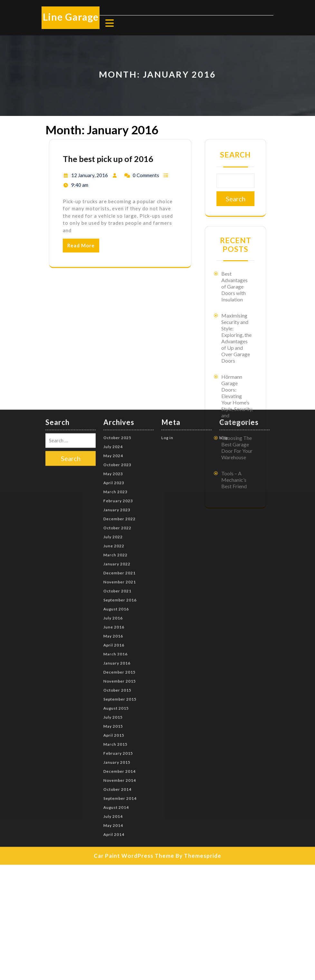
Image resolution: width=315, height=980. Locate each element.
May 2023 (113, 395)
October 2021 (117, 513)
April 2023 (114, 404)
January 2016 (117, 585)
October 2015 (117, 612)
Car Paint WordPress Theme (134, 777)
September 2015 (120, 621)
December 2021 (119, 495)
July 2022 (113, 458)
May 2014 (113, 747)
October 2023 (117, 386)
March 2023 (115, 413)
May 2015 (113, 648)
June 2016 (114, 549)
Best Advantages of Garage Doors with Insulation (234, 286)
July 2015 (113, 639)
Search (235, 155)
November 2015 (120, 603)
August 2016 (116, 531)
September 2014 (120, 720)
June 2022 (114, 467)
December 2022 (119, 440)
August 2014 (116, 729)
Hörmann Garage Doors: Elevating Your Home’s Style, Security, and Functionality (237, 399)
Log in (167, 359)
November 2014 (120, 702)
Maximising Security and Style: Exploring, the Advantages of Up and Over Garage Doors (236, 338)
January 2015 (117, 684)
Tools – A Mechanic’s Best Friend (234, 480)
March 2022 (115, 476)
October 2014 (117, 711)
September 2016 (120, 522)
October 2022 (117, 449)
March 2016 (115, 576)
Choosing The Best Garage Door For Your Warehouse (237, 447)
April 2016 (114, 567)
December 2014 (119, 693)
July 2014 (113, 738)
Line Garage (71, 17)
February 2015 (118, 675)
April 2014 (114, 756)
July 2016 (113, 540)
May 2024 (113, 377)
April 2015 (114, 657)
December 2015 (119, 594)
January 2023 (117, 431)
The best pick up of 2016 (108, 159)
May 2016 (113, 558)
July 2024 (113, 368)
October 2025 (117, 359)
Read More (81, 245)
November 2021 (120, 504)
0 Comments (146, 175)
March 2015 (115, 666)
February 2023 (118, 422)
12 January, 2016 (90, 175)
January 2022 (117, 485)
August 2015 (116, 630)
